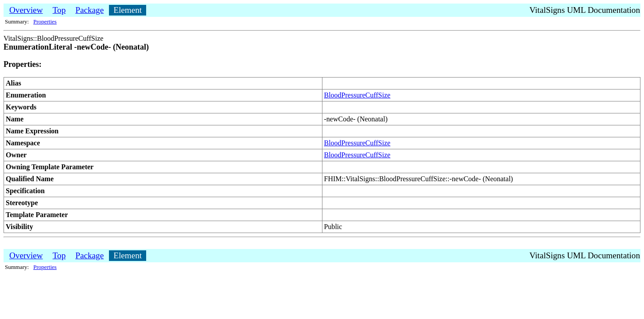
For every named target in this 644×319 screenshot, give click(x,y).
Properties (45, 21)
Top (59, 10)
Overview (26, 10)
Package (89, 10)
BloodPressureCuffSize (357, 95)
